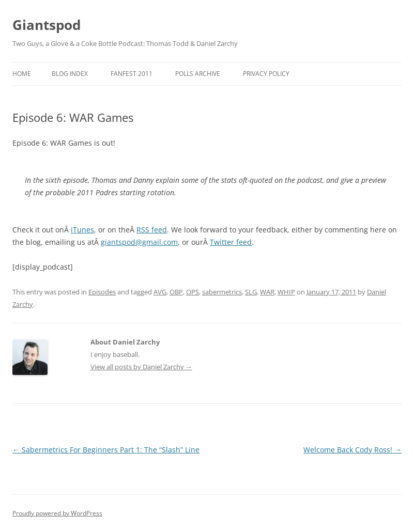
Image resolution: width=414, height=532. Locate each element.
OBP (176, 292)
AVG (160, 292)
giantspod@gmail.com (139, 242)
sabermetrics (222, 292)
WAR (267, 292)
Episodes (102, 292)
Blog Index (70, 74)
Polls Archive (198, 74)
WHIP (286, 292)
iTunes (82, 230)
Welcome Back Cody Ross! (352, 450)
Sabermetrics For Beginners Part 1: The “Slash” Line (106, 450)
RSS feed (152, 230)
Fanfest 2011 (132, 74)
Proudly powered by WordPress (57, 513)
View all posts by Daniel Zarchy (141, 367)
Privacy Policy (266, 74)
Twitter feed (231, 242)
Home (22, 74)
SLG (251, 292)
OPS (193, 292)
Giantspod (47, 25)
